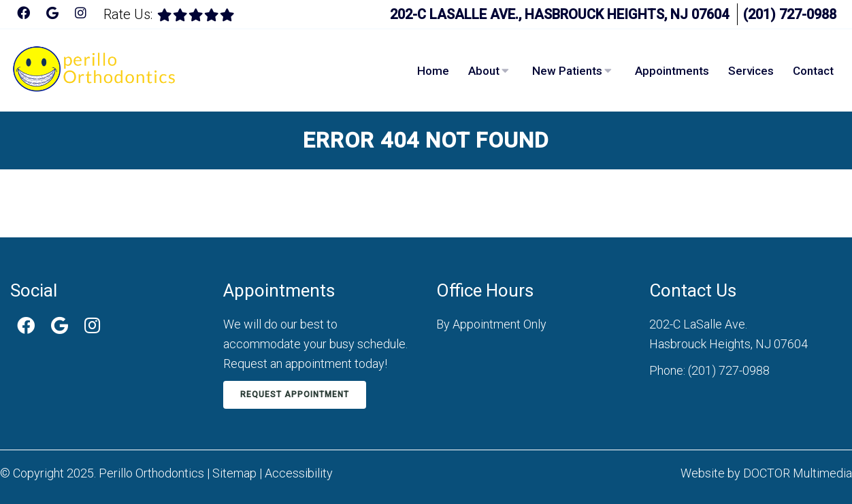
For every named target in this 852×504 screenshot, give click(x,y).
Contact (813, 71)
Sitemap (234, 473)
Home (433, 71)
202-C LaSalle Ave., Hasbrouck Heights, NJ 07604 (559, 14)
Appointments (672, 71)
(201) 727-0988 (790, 14)
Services (751, 71)
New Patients (567, 71)
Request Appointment (295, 394)
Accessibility (299, 473)
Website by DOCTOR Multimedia (766, 473)
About (484, 71)
